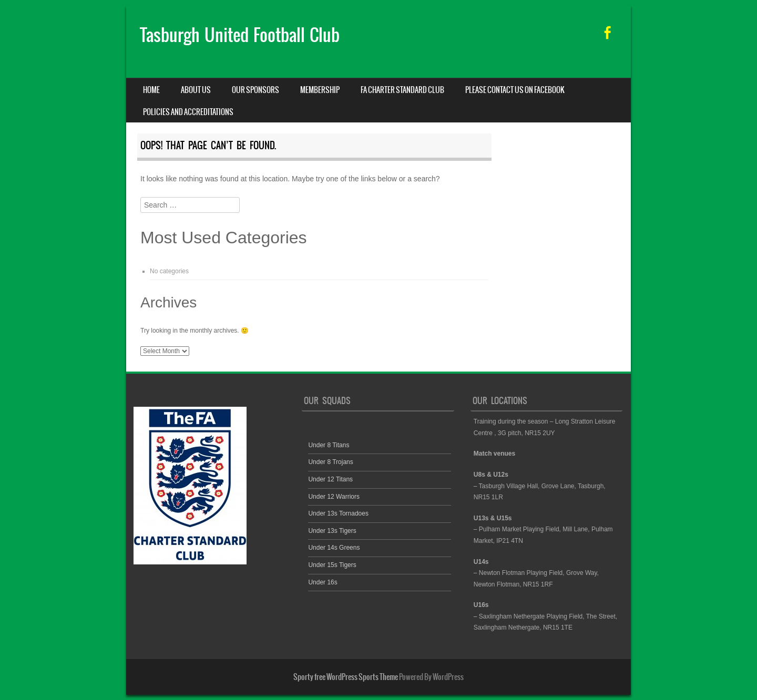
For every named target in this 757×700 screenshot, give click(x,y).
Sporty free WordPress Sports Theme (346, 677)
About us (196, 90)
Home (151, 90)
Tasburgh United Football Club (240, 35)
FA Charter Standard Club (402, 90)
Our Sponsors (255, 90)
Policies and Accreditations (188, 112)
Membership (320, 90)
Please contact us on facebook (515, 90)
